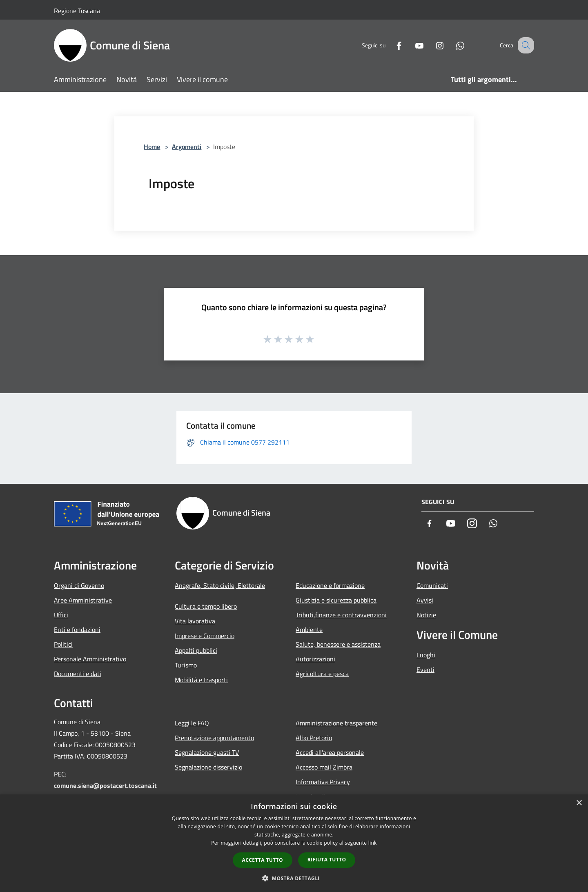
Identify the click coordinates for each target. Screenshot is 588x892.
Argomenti (187, 147)
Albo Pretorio (314, 738)
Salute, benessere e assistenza (338, 644)
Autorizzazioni (315, 659)
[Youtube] (411, 45)
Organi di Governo (79, 585)
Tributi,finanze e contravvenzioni (341, 615)
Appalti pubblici (196, 650)
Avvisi (425, 600)
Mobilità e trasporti (201, 680)
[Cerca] (524, 45)
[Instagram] (431, 45)
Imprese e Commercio (205, 636)
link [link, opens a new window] (373, 843)
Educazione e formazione (330, 585)
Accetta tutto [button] (263, 860)
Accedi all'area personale (330, 752)
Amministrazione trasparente (336, 723)
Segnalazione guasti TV (207, 752)
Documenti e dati (78, 674)
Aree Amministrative (83, 600)
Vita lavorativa (195, 621)
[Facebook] (390, 45)
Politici (63, 644)
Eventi (425, 670)
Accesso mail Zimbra (324, 767)
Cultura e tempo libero (206, 606)
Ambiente (309, 630)
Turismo (186, 665)
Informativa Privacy (323, 782)
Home (152, 147)
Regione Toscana (77, 11)
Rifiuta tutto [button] (327, 860)
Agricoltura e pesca (322, 674)
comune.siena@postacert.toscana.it (105, 785)
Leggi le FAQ (192, 723)
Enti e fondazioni (77, 630)
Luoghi (426, 655)
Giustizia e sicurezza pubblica (336, 600)
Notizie (426, 615)
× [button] (579, 803)
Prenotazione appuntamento (214, 738)
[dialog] (294, 843)
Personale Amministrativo (90, 659)
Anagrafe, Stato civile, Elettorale (220, 585)
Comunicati (432, 585)
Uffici (61, 615)
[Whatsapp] (452, 45)
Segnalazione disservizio (208, 767)
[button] (294, 878)
